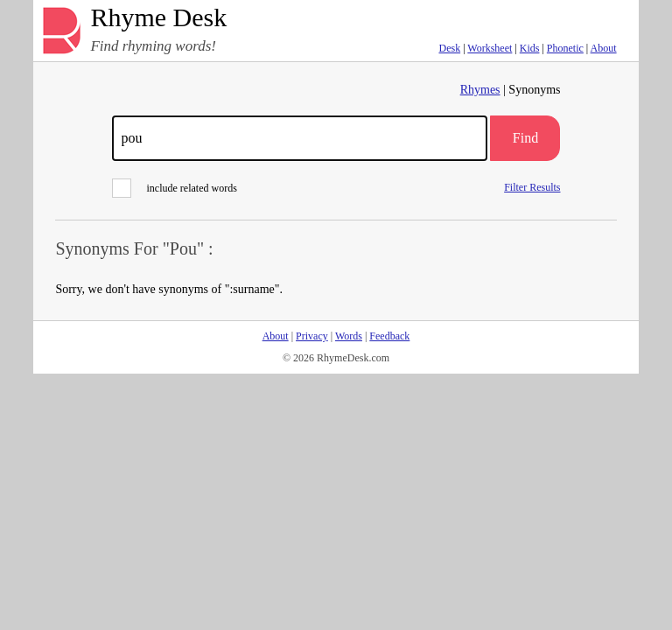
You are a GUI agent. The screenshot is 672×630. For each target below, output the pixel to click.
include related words (175, 188)
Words (349, 336)
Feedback (389, 336)
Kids (530, 48)
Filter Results (532, 187)
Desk (449, 48)
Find (525, 138)
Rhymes (480, 90)
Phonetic (565, 48)
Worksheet (490, 48)
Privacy (312, 336)
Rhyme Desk (158, 18)
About (604, 48)
